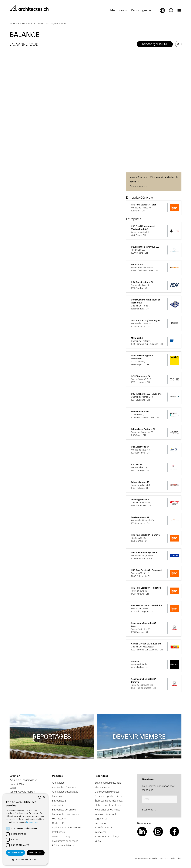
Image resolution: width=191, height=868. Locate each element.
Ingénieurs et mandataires (66, 828)
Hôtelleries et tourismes (107, 810)
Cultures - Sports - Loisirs (108, 796)
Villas (98, 841)
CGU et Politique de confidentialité (148, 858)
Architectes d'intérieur (64, 787)
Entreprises (58, 796)
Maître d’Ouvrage (62, 837)
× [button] (44, 797)
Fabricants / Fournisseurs (66, 814)
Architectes (58, 783)
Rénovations (101, 823)
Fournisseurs (59, 819)
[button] (121, 10)
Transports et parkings (107, 837)
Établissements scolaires (108, 805)
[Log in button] (171, 10)
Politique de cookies (173, 858)
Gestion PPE (58, 823)
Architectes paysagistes (65, 792)
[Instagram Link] (158, 832)
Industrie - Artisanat (105, 814)
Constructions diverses (107, 792)
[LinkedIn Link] (142, 832)
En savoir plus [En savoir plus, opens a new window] (32, 822)
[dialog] (25, 829)
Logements (101, 819)
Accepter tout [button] (16, 853)
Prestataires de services (65, 841)
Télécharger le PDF (155, 44)
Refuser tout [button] (36, 853)
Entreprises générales (64, 810)
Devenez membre (138, 186)
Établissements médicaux (109, 801)
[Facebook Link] (174, 832)
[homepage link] (29, 8)
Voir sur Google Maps (21, 792)
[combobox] (40, 797)
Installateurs (59, 832)
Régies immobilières (63, 846)
